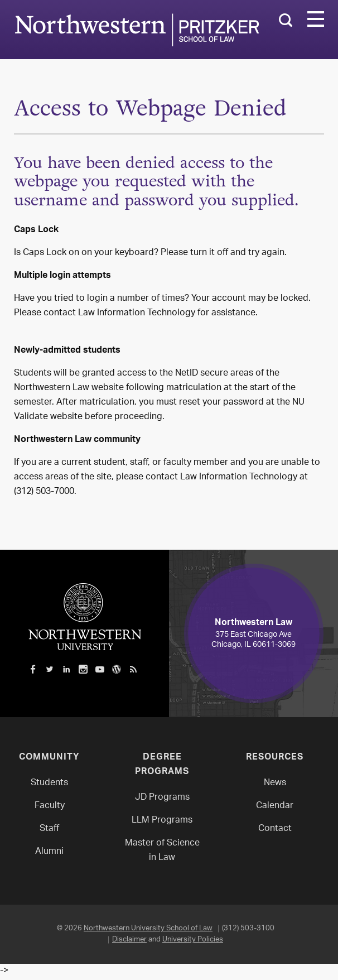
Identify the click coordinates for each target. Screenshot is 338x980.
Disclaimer (129, 940)
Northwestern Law (137, 30)
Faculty (50, 806)
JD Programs (162, 798)
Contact (275, 829)
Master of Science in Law (162, 851)
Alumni (49, 852)
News (275, 783)
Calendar (275, 806)
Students (49, 783)
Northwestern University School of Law (148, 928)
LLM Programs (162, 821)
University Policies (193, 940)
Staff (49, 829)
